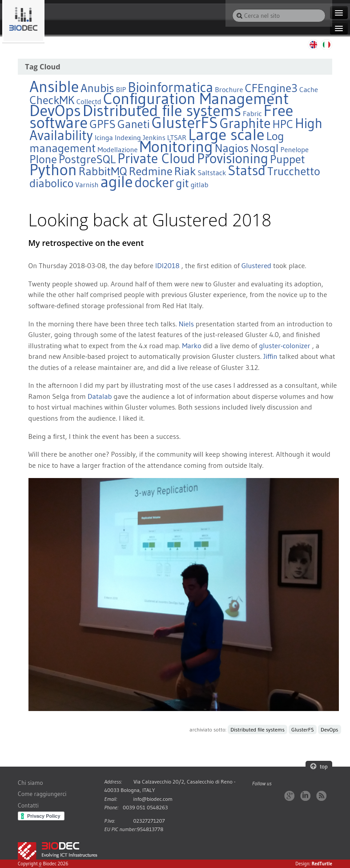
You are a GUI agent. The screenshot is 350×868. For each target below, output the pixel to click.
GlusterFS (303, 729)
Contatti (28, 806)
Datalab (100, 396)
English (313, 44)
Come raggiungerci (42, 794)
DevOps (329, 729)
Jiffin (270, 356)
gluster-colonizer (284, 346)
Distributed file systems (257, 729)
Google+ (289, 796)
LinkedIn (305, 796)
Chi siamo (30, 783)
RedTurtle (322, 864)
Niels (186, 324)
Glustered (256, 265)
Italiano (327, 44)
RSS (321, 796)
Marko (191, 346)
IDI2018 (167, 265)
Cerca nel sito (232, 9)
